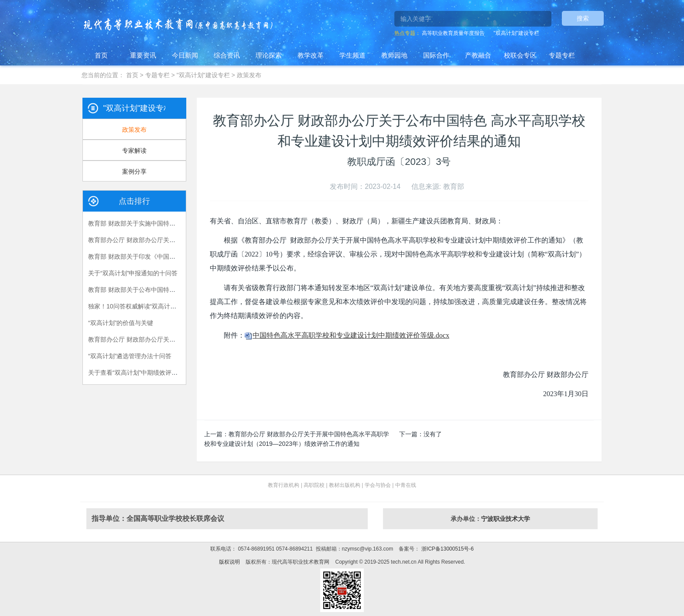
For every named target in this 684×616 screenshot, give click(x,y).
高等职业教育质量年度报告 (453, 33)
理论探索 (269, 55)
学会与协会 (378, 485)
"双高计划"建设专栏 (516, 33)
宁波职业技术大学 (506, 519)
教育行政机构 (284, 485)
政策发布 (249, 75)
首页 (101, 55)
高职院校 (314, 485)
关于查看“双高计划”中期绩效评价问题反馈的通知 (154, 373)
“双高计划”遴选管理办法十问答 (130, 356)
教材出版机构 (345, 485)
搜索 (583, 18)
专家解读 (134, 151)
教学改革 (311, 55)
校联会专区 (520, 55)
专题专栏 (562, 55)
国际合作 (436, 55)
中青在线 (406, 485)
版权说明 (229, 562)
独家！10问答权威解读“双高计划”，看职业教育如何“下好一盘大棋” (178, 306)
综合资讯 (227, 55)
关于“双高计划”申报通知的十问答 (133, 273)
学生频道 (352, 55)
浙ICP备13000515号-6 (446, 549)
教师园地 (394, 55)
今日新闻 (185, 55)
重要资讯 (143, 55)
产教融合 (478, 55)
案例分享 (134, 171)
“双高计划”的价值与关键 (121, 323)
